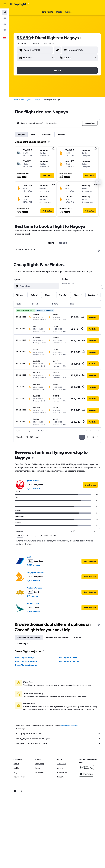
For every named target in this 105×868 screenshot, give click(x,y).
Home (16, 100)
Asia (23, 100)
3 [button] (93, 437)
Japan (29, 100)
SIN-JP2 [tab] (51, 243)
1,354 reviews (34, 611)
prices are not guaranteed (69, 726)
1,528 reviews (34, 581)
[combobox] (49, 43)
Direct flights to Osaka (68, 657)
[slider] (102, 287)
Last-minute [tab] (46, 134)
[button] (5, 4)
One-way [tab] (61, 134)
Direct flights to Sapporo (26, 661)
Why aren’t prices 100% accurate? (59, 743)
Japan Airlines (33, 480)
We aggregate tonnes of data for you (59, 738)
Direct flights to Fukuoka (69, 661)
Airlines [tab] (78, 637)
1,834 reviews (34, 489)
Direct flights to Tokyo (25, 657)
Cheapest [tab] (21, 134)
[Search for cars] (5, 24)
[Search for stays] (5, 18)
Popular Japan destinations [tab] (29, 637)
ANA (29, 557)
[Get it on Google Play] (86, 767)
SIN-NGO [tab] (63, 243)
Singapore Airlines (35, 572)
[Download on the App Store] (86, 774)
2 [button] (87, 437)
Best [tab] (33, 134)
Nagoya (37, 100)
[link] (90, 485)
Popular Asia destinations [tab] (57, 637)
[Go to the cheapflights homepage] (20, 4)
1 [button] (82, 437)
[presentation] (81, 38)
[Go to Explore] (5, 30)
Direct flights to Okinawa (26, 665)
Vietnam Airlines (34, 588)
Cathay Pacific (33, 603)
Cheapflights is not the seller (59, 733)
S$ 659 (24, 38)
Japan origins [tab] (23, 644)
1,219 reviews (33, 565)
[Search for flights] (5, 13)
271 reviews (33, 596)
